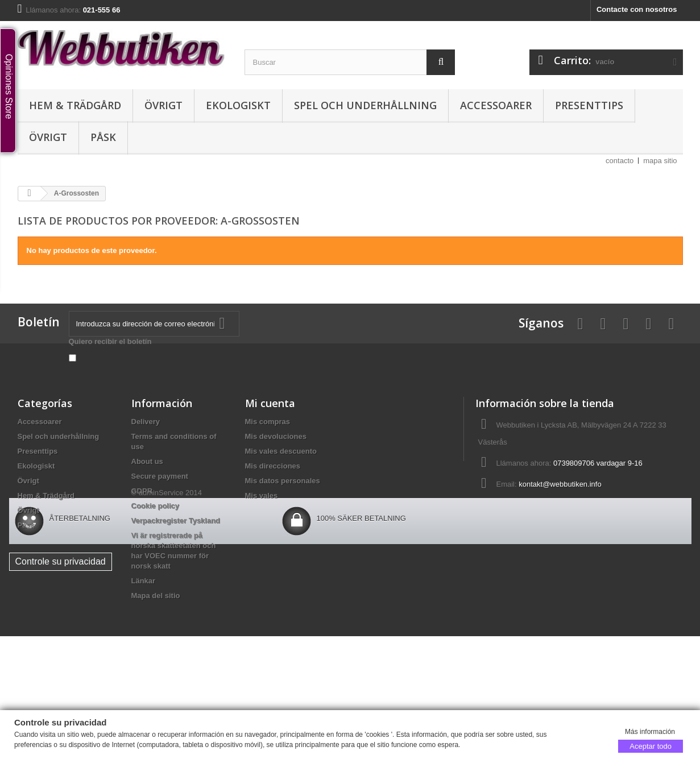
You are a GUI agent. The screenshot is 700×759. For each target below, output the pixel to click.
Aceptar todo (651, 746)
